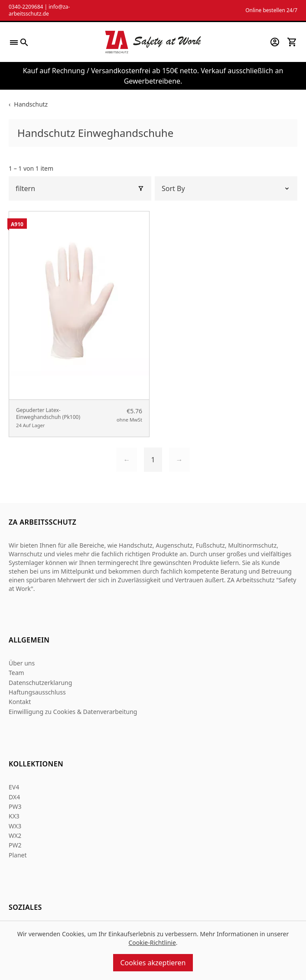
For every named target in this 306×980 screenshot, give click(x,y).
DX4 (14, 797)
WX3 (15, 826)
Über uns (22, 663)
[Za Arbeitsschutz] (153, 42)
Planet (18, 855)
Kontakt (20, 702)
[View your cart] (292, 42)
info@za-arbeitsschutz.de (39, 10)
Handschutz (31, 104)
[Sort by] (226, 188)
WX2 (15, 836)
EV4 (14, 787)
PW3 (15, 806)
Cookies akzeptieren (153, 963)
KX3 (14, 816)
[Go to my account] (275, 42)
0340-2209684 (26, 7)
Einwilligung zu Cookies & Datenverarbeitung (73, 712)
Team (16, 673)
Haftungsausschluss (37, 692)
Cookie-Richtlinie (152, 943)
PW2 (15, 845)
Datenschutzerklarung (40, 683)
